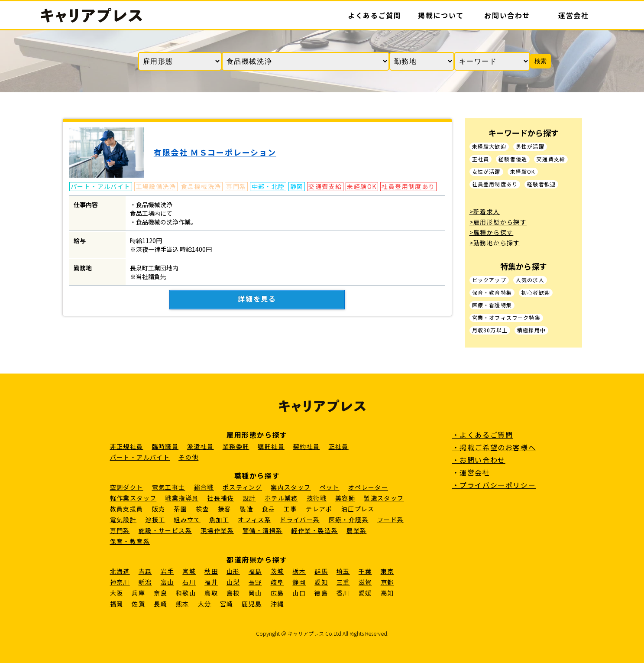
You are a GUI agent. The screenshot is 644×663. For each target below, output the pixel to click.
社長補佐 (220, 498)
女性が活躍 (486, 172)
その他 (188, 457)
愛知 (321, 582)
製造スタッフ (384, 498)
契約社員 (307, 446)
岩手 (167, 571)
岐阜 (277, 582)
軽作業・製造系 (314, 530)
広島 (277, 593)
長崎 (160, 604)
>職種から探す (492, 232)
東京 (387, 571)
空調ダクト (127, 487)
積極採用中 (531, 330)
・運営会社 (471, 472)
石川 (189, 582)
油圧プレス (358, 509)
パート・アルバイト (140, 457)
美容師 (345, 498)
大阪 (117, 593)
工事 (290, 509)
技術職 (317, 498)
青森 (145, 571)
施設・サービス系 (165, 530)
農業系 (356, 530)
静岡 (299, 582)
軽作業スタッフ (133, 498)
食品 (269, 509)
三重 (343, 582)
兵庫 (138, 593)
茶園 (180, 509)
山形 (233, 571)
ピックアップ (489, 280)
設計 (249, 498)
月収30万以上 (490, 330)
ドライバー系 (300, 520)
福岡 (117, 604)
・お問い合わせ (479, 460)
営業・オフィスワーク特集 (506, 318)
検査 (202, 509)
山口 (299, 593)
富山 (167, 582)
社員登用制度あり (495, 184)
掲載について (441, 15)
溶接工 (155, 520)
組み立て (187, 520)
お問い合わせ (507, 15)
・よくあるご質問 (483, 435)
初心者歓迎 (536, 293)
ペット (330, 487)
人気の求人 (530, 280)
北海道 (120, 571)
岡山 (255, 593)
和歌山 (186, 593)
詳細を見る (257, 299)
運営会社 (573, 15)
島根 (233, 593)
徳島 (321, 593)
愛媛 (365, 593)
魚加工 (219, 520)
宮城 (189, 571)
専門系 (120, 530)
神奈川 (120, 582)
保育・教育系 (130, 541)
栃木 (299, 571)
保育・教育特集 (492, 293)
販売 (159, 509)
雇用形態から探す (257, 435)
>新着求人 (485, 211)
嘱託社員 (271, 446)
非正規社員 (127, 446)
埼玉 (343, 571)
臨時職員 (165, 446)
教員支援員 (127, 509)
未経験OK (523, 172)
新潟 (145, 582)
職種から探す (257, 475)
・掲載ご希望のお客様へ (494, 447)
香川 (343, 593)
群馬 (321, 571)
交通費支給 (551, 159)
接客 (225, 509)
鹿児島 (252, 604)
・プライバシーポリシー (494, 485)
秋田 (211, 571)
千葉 (365, 571)
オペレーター (368, 487)
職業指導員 (182, 498)
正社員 (481, 159)
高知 (387, 593)
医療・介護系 (349, 520)
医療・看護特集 (492, 305)
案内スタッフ (291, 487)
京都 (387, 582)
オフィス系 (254, 520)
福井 (211, 582)
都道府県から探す (257, 559)
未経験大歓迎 (489, 147)
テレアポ (319, 509)
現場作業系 (217, 530)
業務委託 (236, 446)
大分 (205, 604)
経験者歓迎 (541, 184)
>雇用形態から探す (498, 222)
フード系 (391, 520)
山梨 (233, 582)
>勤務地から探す (495, 243)
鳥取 (211, 593)
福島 (255, 571)
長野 (255, 582)
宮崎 (227, 604)
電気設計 (123, 520)
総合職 (204, 487)
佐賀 (138, 604)
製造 (247, 509)
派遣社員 (201, 446)
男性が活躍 (530, 147)
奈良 (160, 593)
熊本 (183, 604)
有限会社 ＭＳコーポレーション (215, 152)
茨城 (277, 571)
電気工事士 (169, 487)
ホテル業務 (281, 498)
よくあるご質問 (374, 15)
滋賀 (365, 582)
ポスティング (242, 487)
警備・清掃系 (262, 530)
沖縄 (277, 604)
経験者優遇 (513, 159)
